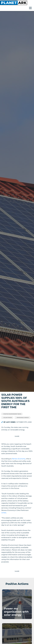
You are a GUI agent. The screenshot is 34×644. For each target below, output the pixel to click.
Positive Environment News (12, 414)
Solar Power (8, 418)
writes (4, 513)
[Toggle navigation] (31, 8)
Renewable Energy (23, 418)
